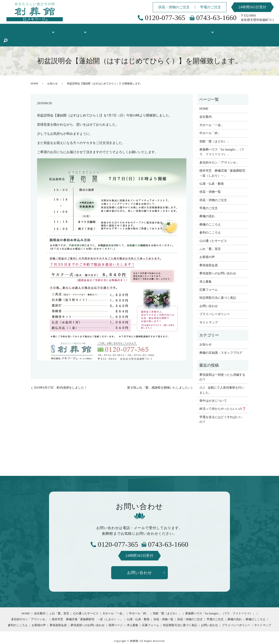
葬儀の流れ (207, 206)
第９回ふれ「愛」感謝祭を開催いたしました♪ (158, 377)
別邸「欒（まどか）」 (215, 131)
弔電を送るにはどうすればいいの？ (221, 409)
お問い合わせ (209, 295)
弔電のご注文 (211, 7)
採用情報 (192, 30)
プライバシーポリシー (215, 303)
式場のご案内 (78, 30)
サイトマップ (209, 312)
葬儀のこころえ (210, 214)
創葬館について (45, 30)
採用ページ (116, 614)
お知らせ (53, 73)
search (262, 30)
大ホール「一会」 (212, 114)
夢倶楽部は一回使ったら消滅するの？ (222, 366)
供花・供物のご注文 (174, 7)
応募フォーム (209, 279)
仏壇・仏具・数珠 (112, 30)
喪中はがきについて (213, 390)
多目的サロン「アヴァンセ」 (219, 152)
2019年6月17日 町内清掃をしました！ (60, 377)
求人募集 (206, 271)
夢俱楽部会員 (209, 255)
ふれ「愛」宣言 (210, 238)
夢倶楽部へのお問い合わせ (218, 263)
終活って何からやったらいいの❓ (223, 398)
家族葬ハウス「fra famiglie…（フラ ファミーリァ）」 (222, 141)
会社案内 (206, 106)
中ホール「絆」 (210, 122)
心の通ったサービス (213, 230)
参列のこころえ (210, 222)
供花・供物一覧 (144, 30)
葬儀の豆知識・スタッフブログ (233, 30)
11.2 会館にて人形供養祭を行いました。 (222, 379)
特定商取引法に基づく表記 (218, 287)
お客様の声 (170, 30)
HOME (22, 30)
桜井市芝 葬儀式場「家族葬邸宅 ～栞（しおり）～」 (223, 162)
